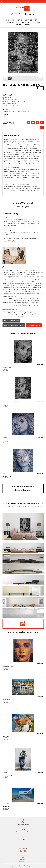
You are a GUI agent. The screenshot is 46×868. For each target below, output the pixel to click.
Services (11, 22)
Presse (19, 24)
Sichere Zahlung (23, 840)
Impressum (23, 859)
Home (7, 20)
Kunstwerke (17, 20)
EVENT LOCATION (24, 22)
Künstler (28, 20)
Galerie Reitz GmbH (20, 866)
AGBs (23, 857)
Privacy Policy (23, 856)
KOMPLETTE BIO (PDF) (11, 321)
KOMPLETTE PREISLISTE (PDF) (14, 325)
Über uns (36, 22)
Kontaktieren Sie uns (23, 861)
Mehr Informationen (11, 99)
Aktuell (38, 20)
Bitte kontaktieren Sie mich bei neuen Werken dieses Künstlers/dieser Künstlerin (14, 103)
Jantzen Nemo (7, 97)
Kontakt (27, 24)
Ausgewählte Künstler (23, 824)
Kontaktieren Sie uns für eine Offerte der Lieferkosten (21, 227)
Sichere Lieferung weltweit (23, 832)
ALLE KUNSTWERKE (34, 325)
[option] (23, 52)
